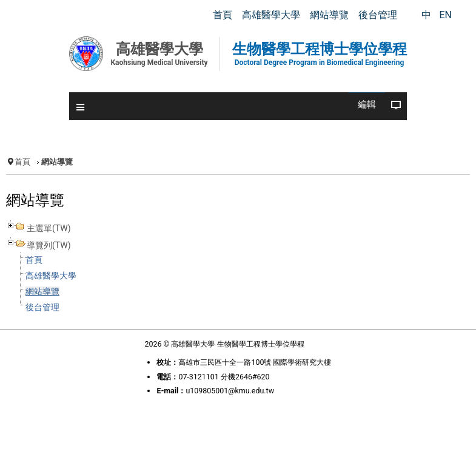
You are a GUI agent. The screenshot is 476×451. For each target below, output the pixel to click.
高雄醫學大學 (51, 276)
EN (445, 15)
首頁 (22, 162)
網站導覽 (42, 291)
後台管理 (42, 307)
